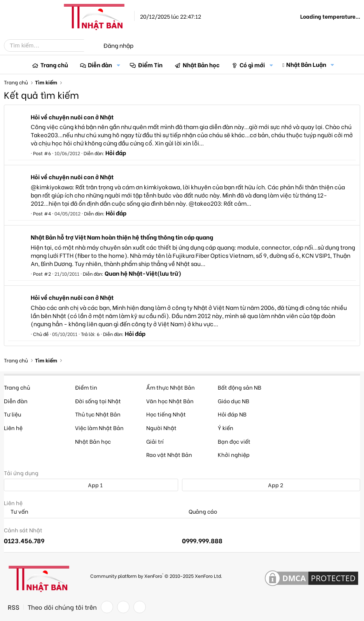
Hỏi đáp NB (232, 414)
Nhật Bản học (201, 65)
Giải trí (155, 441)
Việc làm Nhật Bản (99, 428)
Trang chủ (54, 65)
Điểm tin (86, 387)
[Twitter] (123, 607)
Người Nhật (161, 428)
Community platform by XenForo (156, 575)
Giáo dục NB (234, 401)
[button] (118, 65)
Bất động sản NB (240, 387)
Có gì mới (252, 65)
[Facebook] (107, 607)
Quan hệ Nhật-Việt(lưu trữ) (143, 273)
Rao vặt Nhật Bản (169, 454)
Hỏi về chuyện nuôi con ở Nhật (72, 117)
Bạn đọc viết (234, 441)
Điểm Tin (150, 65)
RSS (14, 607)
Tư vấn (16, 512)
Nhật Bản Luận (306, 64)
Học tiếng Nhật (166, 414)
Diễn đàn (100, 65)
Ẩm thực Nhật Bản (171, 387)
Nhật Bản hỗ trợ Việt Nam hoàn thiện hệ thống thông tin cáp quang (122, 237)
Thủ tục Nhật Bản (98, 414)
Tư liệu (12, 414)
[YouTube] (140, 607)
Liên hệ (13, 428)
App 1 (91, 485)
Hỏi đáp (116, 152)
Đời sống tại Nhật (98, 401)
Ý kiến (226, 428)
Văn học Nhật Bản (170, 401)
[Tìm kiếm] (50, 45)
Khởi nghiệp (234, 454)
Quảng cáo (199, 512)
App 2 (271, 485)
